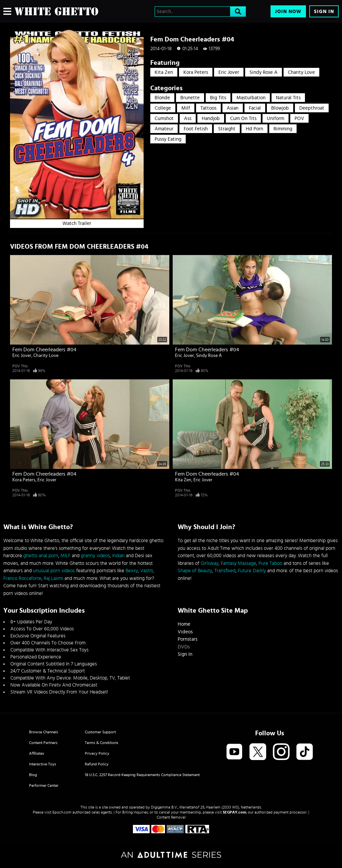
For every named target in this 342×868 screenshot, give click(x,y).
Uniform (276, 118)
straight (227, 129)
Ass (188, 118)
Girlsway (210, 563)
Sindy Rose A (264, 72)
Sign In (324, 12)
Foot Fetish (196, 129)
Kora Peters (196, 72)
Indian (118, 556)
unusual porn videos (54, 571)
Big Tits (218, 98)
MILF (65, 556)
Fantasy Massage (238, 563)
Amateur (164, 129)
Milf (186, 108)
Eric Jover (229, 72)
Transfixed (225, 571)
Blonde (162, 98)
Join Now (288, 12)
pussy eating (168, 139)
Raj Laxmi (53, 578)
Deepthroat (312, 108)
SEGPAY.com (234, 812)
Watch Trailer (77, 223)
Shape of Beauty (195, 571)
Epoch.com (62, 812)
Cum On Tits (243, 118)
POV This (20, 366)
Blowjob (280, 108)
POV (299, 118)
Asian (233, 108)
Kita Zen (164, 72)
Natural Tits (288, 98)
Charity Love (301, 72)
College (163, 108)
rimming (283, 129)
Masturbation (251, 98)
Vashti (147, 571)
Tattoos (208, 108)
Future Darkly (252, 571)
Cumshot (164, 118)
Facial (255, 108)
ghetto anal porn (41, 556)
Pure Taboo (270, 563)
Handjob (211, 118)
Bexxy (132, 571)
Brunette (190, 98)
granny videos (95, 556)
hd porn (254, 129)
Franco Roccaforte (22, 578)
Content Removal (171, 817)
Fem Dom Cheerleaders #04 (44, 350)
